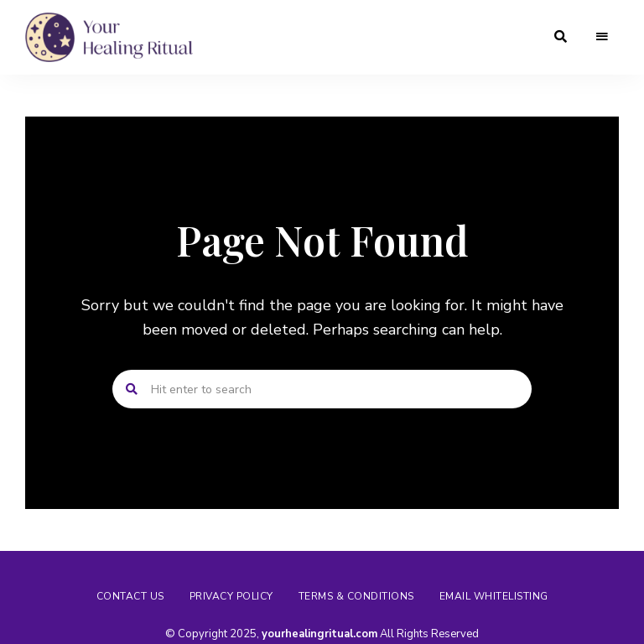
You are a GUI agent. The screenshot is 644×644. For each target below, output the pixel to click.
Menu (602, 37)
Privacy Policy (231, 596)
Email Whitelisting (494, 596)
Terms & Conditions (356, 596)
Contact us (130, 596)
